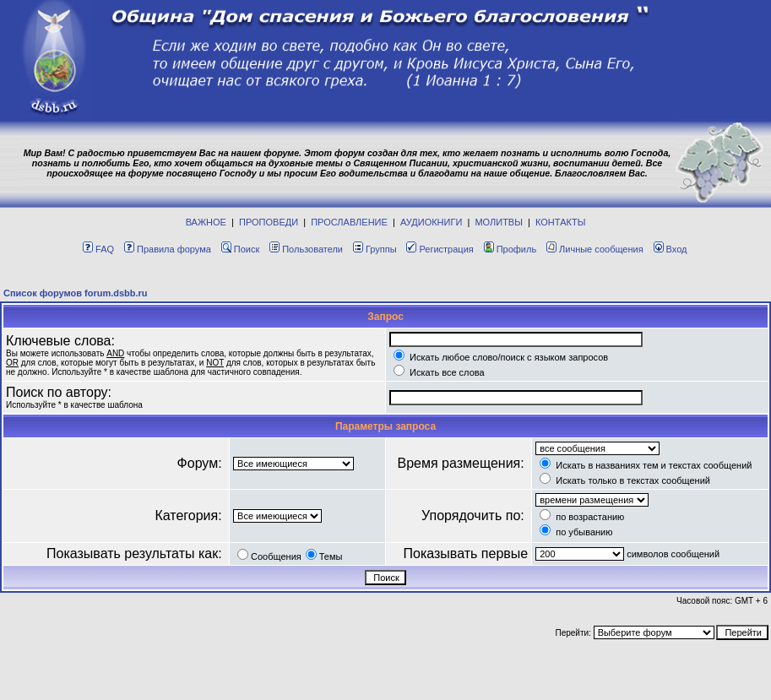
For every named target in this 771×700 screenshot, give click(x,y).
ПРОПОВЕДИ (269, 222)
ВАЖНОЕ (206, 222)
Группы (375, 249)
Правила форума (168, 249)
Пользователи (306, 249)
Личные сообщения (595, 249)
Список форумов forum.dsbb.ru (76, 293)
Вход (671, 249)
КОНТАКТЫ (560, 222)
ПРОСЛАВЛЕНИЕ (349, 222)
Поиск (240, 249)
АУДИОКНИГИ (431, 222)
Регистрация (440, 249)
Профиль (510, 249)
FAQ (98, 249)
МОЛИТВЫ (499, 222)
